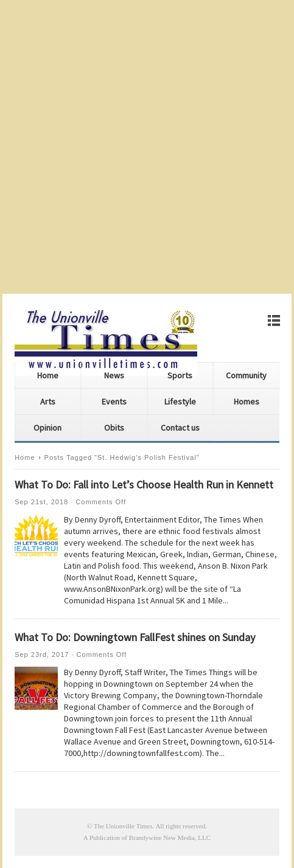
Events (114, 401)
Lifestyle (180, 401)
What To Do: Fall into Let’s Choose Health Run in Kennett (144, 484)
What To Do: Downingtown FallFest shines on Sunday (135, 637)
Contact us (180, 428)
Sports (180, 375)
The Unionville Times (123, 826)
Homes (247, 401)
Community (246, 375)
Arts (48, 401)
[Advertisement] (147, 147)
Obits (114, 428)
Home (48, 375)
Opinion (47, 428)
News (114, 375)
